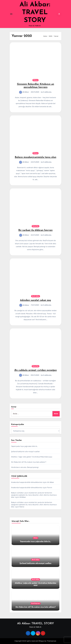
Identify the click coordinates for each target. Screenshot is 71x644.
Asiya (35, 538)
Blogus (42, 641)
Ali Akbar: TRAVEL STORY (35, 13)
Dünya (35, 80)
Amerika (35, 226)
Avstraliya (36, 296)
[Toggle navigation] (11, 14)
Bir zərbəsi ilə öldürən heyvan (35, 230)
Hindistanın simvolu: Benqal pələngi (25, 467)
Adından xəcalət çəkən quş (35, 300)
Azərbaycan (35, 603)
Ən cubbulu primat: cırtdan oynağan (36, 370)
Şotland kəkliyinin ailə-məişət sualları (25, 452)
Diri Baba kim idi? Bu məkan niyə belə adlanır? (29, 462)
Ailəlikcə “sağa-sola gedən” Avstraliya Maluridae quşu (32, 457)
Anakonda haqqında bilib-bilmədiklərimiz (27, 482)
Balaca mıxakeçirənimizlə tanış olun (36, 157)
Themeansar (51, 641)
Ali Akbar (24, 92)
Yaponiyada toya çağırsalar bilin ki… (25, 446)
